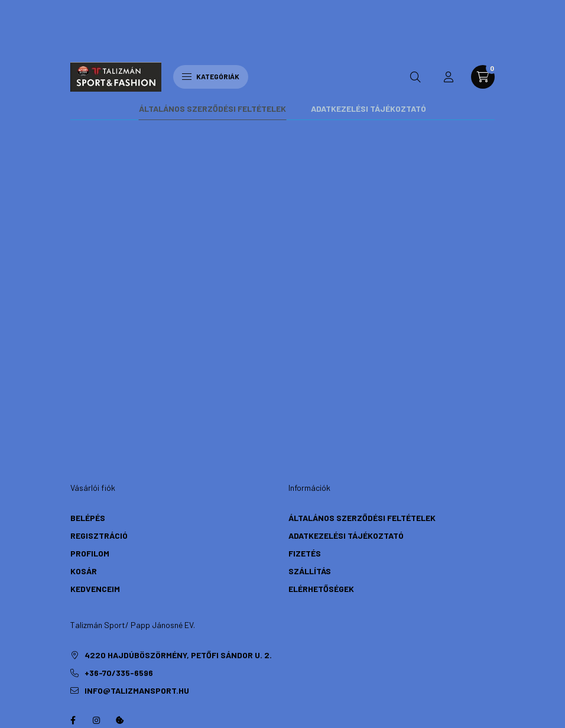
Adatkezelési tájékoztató (346, 444)
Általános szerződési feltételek (362, 426)
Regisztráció (99, 444)
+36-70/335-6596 (119, 581)
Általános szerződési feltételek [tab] (212, 17)
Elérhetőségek (321, 497)
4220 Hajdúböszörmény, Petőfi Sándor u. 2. (178, 563)
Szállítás (310, 479)
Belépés (88, 426)
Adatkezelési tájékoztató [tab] (368, 17)
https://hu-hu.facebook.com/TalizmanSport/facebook (73, 629)
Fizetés (305, 462)
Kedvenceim (95, 497)
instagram (96, 629)
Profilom (90, 462)
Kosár (84, 479)
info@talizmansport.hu (137, 599)
